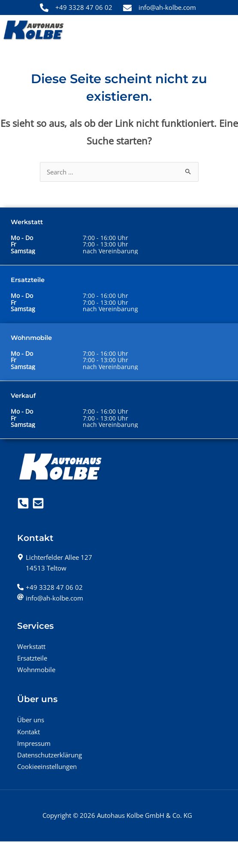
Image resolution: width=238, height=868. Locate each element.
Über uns (31, 720)
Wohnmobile (36, 670)
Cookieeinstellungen (47, 766)
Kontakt (29, 732)
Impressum (34, 743)
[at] (50, 598)
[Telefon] (23, 503)
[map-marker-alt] (55, 557)
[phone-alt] (50, 587)
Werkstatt (31, 646)
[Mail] (38, 503)
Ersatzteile (32, 658)
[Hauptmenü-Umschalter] (224, 30)
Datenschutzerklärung (50, 755)
